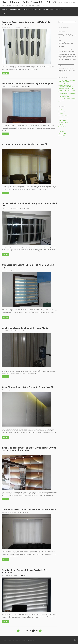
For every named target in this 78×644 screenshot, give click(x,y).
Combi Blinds (23, 270)
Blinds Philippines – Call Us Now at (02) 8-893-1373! (29, 2)
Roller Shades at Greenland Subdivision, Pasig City (25, 144)
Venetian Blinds (59, 9)
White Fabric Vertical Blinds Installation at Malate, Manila (29, 509)
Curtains (61, 114)
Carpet (60, 109)
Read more (5, 73)
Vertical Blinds (62, 129)
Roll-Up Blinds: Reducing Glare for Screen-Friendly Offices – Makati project (67, 100)
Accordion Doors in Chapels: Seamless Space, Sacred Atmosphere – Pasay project (66, 85)
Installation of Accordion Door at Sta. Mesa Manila (25, 328)
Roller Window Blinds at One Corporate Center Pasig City (28, 387)
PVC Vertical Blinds (48, 9)
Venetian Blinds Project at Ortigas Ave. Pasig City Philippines (24, 571)
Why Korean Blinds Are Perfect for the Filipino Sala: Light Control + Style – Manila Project (67, 95)
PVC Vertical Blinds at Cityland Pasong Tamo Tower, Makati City (29, 204)
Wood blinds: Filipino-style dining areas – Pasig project (67, 81)
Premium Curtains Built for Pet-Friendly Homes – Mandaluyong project (67, 90)
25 (37, 631)
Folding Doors (25, 27)
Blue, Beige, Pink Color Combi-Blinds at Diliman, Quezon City (28, 266)
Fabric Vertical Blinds (15, 9)
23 (30, 631)
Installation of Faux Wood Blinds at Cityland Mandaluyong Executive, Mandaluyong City (29, 449)
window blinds (62, 133)
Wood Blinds (5, 14)
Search (75, 22)
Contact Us (4, 9)
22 (27, 631)
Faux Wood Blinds (36, 9)
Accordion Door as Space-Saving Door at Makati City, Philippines (26, 23)
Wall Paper (61, 131)
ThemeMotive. (22, 640)
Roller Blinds (26, 9)
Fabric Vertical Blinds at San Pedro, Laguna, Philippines (27, 83)
